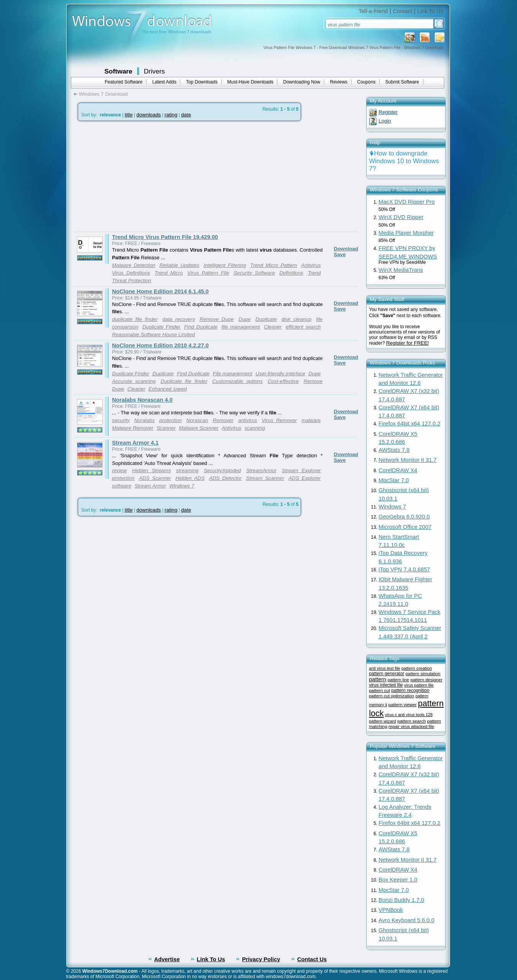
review (120, 470)
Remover (223, 420)
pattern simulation (423, 674)
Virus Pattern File (208, 273)
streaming (187, 470)
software (122, 486)
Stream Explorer (301, 470)
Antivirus (311, 265)
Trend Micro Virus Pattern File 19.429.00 (165, 237)
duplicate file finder (135, 319)
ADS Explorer (304, 478)
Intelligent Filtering (225, 265)
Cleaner (273, 327)
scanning (255, 428)
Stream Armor (150, 486)
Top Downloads (202, 82)
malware (311, 420)
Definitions (291, 273)
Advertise (167, 959)
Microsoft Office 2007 (405, 527)
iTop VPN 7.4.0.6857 (404, 569)
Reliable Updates (179, 265)
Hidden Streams (151, 470)
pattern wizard (383, 721)
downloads (149, 115)
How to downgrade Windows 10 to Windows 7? (404, 161)
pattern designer (426, 680)
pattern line (398, 680)
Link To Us (430, 11)
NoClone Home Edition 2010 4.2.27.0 (161, 345)
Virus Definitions (131, 273)
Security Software (254, 273)
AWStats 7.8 (394, 450)
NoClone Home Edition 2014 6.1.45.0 (161, 291)
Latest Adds (164, 82)
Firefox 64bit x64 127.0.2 (410, 424)
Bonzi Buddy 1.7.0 (402, 900)
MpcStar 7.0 (394, 480)
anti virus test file (385, 668)
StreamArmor (261, 470)
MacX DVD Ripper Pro (407, 202)
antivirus (248, 420)
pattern (378, 679)
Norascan (197, 420)
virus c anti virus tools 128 (409, 715)
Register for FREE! (407, 343)
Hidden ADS (190, 478)
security (121, 420)
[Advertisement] (138, 177)
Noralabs (144, 420)
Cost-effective (283, 381)
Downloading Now (302, 82)
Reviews (339, 82)
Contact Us (312, 959)
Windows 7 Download (103, 94)
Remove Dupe (217, 319)
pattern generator (387, 674)
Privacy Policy (261, 959)
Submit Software (402, 82)
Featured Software (124, 82)
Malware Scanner (199, 428)
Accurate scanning (134, 381)
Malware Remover (133, 428)
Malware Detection (134, 265)
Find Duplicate (201, 327)
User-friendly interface (280, 374)
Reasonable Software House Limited (154, 335)
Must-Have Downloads (250, 82)
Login (385, 121)
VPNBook (391, 910)
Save (340, 254)
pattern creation (417, 668)
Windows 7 (182, 486)
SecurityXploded (222, 470)
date (186, 115)
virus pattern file (419, 685)
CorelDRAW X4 (398, 470)
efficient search (303, 327)
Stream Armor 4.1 (136, 443)
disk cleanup (296, 319)
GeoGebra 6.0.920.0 (404, 517)
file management (241, 327)
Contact (403, 11)
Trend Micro (169, 273)
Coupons (366, 82)
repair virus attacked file (411, 726)
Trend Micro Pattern (273, 265)
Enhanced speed (168, 389)
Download (346, 249)
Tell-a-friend (373, 11)
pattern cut (380, 690)
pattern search (412, 721)
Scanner (166, 428)
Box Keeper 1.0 (398, 880)
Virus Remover (279, 420)
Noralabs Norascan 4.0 (142, 400)
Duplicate (266, 319)
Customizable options (237, 381)
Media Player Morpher (406, 233)
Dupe (245, 319)
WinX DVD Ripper (401, 217)
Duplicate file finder (184, 381)
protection (171, 420)
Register (388, 112)
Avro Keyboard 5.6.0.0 (407, 920)
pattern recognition (410, 690)
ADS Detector (225, 478)
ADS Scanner (155, 478)
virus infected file (386, 685)
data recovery (179, 319)
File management (233, 374)
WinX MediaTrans (401, 270)
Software (119, 71)
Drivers (155, 71)
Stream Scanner (265, 478)
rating (171, 115)
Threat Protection (132, 281)
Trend (314, 273)
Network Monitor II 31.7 (408, 460)
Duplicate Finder (161, 327)
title (129, 115)
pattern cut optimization (392, 696)
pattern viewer (402, 704)
